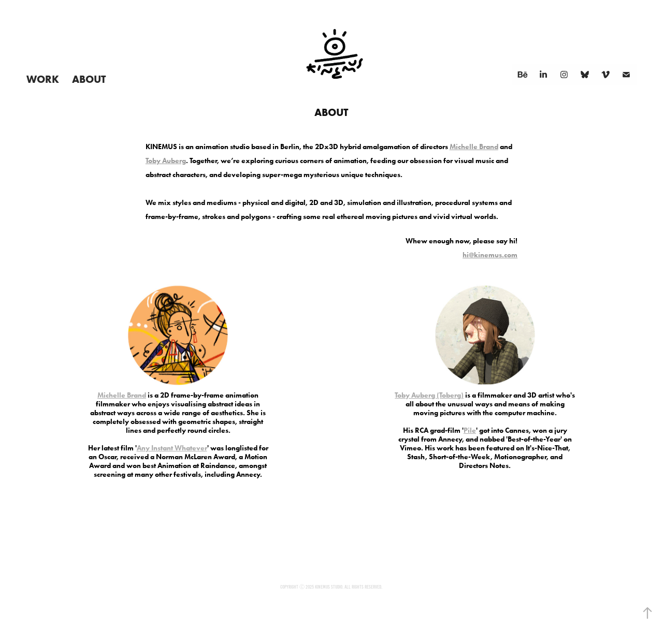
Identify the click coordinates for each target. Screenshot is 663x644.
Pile (470, 430)
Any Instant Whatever (172, 448)
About (89, 79)
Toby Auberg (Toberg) (429, 395)
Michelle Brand (474, 147)
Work (43, 79)
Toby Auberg (166, 161)
